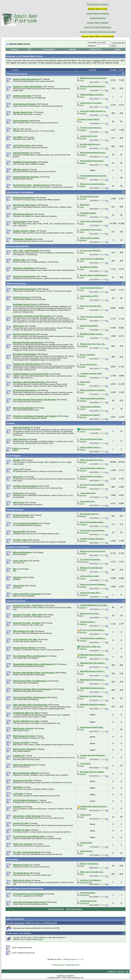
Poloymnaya (84, 533)
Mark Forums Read (56, 909)
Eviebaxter (83, 524)
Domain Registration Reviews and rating (98, 32)
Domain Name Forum (17, 74)
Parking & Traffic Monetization (98, 27)
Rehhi (82, 224)
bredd (82, 817)
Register (15, 49)
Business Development (18, 246)
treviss (82, 269)
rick (81, 122)
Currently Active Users (15, 923)
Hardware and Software (18, 547)
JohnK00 (83, 89)
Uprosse (83, 431)
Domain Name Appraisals (98, 13)
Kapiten (82, 384)
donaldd (82, 357)
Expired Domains (98, 18)
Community (49, 49)
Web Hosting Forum (16, 284)
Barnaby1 (83, 541)
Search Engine (14, 456)
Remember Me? (118, 43)
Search (117, 49)
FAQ (29, 49)
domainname (84, 895)
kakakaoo (83, 113)
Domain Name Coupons (98, 4)
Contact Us (112, 971)
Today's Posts (96, 49)
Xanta (82, 105)
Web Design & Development (20, 192)
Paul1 (82, 80)
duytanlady (83, 595)
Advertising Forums (16, 601)
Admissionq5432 (86, 882)
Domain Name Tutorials (98, 23)
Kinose (82, 97)
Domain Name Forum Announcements (25, 888)
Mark (81, 845)
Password (92, 46)
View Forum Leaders (74, 909)
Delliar (41, 939)
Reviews (11, 423)
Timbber (82, 186)
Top (127, 971)
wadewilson (84, 346)
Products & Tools (15, 510)
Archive (121, 971)
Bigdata (82, 450)
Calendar (72, 49)
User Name (92, 43)
